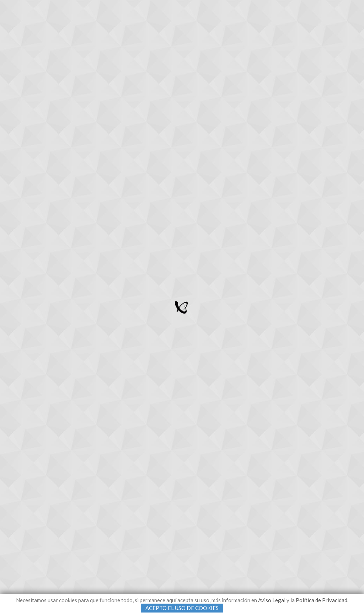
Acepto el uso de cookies (182, 608)
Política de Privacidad (322, 600)
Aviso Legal (272, 600)
